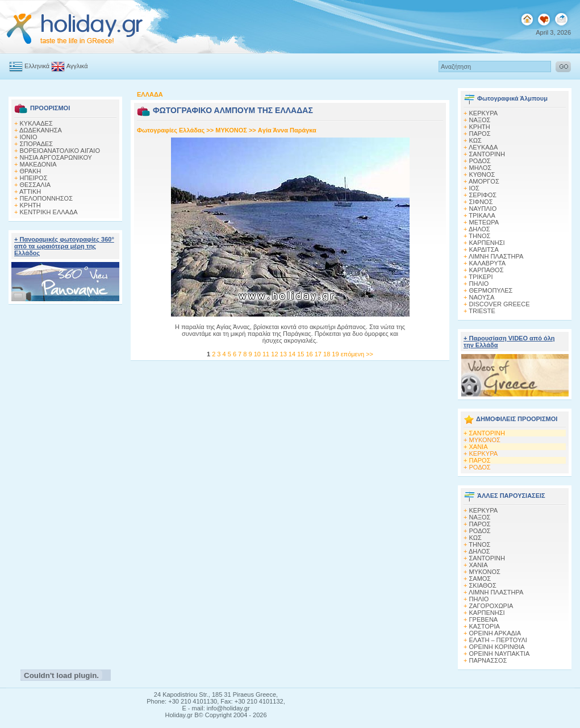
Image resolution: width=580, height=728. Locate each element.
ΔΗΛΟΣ (479, 229)
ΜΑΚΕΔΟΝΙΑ (38, 164)
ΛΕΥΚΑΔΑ (483, 147)
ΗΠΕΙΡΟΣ (34, 178)
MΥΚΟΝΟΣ (231, 130)
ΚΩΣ (475, 140)
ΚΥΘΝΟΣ (482, 174)
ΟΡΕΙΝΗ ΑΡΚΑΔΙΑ (495, 633)
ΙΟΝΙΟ (29, 137)
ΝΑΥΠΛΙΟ (483, 209)
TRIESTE (482, 311)
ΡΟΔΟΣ (480, 161)
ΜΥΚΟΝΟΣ (485, 440)
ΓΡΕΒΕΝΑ (484, 619)
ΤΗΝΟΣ (479, 236)
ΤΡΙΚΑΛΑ (482, 215)
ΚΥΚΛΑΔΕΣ (36, 123)
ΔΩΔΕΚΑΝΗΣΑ (41, 130)
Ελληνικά (29, 66)
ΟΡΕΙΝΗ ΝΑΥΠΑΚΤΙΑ (500, 654)
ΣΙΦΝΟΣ (481, 202)
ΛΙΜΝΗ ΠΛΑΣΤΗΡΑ (496, 256)
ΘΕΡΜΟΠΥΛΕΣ (491, 290)
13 (284, 354)
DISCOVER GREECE (500, 304)
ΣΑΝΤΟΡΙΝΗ (487, 154)
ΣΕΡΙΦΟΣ (483, 195)
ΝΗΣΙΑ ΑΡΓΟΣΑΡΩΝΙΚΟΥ (56, 157)
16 (310, 354)
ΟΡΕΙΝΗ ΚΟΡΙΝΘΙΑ (497, 647)
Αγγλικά (69, 66)
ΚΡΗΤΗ (30, 205)
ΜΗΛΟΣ (481, 168)
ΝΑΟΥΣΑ (482, 297)
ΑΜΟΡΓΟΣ (484, 181)
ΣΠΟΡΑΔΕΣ (37, 144)
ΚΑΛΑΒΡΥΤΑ (488, 263)
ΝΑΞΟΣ (480, 120)
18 (327, 354)
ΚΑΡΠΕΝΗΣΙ (487, 243)
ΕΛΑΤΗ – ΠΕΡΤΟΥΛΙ (498, 640)
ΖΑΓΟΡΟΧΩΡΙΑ (491, 606)
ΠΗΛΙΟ (479, 284)
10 (258, 354)
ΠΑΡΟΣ (480, 134)
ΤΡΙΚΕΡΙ (481, 277)
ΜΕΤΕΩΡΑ (484, 222)
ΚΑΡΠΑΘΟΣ (487, 270)
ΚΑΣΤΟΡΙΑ (485, 626)
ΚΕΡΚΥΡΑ (484, 113)
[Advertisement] (66, 484)
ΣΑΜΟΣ (480, 579)
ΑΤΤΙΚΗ (30, 192)
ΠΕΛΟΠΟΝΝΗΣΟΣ (46, 198)
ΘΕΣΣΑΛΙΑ (36, 185)
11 (267, 354)
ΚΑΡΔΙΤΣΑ (484, 249)
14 (293, 354)
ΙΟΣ (474, 188)
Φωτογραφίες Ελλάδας (172, 130)
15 (301, 354)
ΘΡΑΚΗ (31, 171)
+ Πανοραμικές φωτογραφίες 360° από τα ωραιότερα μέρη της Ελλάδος (64, 246)
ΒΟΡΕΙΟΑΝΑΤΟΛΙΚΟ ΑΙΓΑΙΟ (60, 151)
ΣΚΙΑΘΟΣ (483, 585)
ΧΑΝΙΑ (479, 447)
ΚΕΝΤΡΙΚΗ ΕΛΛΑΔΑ (49, 212)
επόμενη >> (357, 354)
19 (336, 354)
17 (319, 354)
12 (275, 354)
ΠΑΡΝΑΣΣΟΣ (488, 660)
